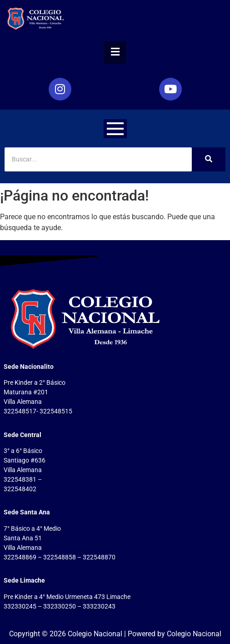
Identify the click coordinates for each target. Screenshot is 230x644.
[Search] (98, 159)
